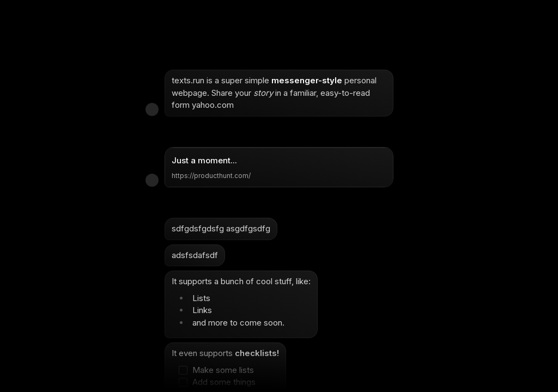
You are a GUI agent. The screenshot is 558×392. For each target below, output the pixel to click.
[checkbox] (220, 370)
